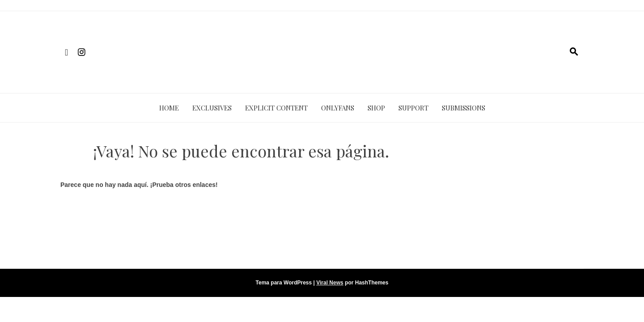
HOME (169, 108)
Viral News (330, 283)
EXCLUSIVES (212, 108)
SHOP (376, 108)
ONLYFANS (338, 108)
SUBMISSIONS (464, 108)
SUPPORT (413, 108)
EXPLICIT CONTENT (276, 108)
